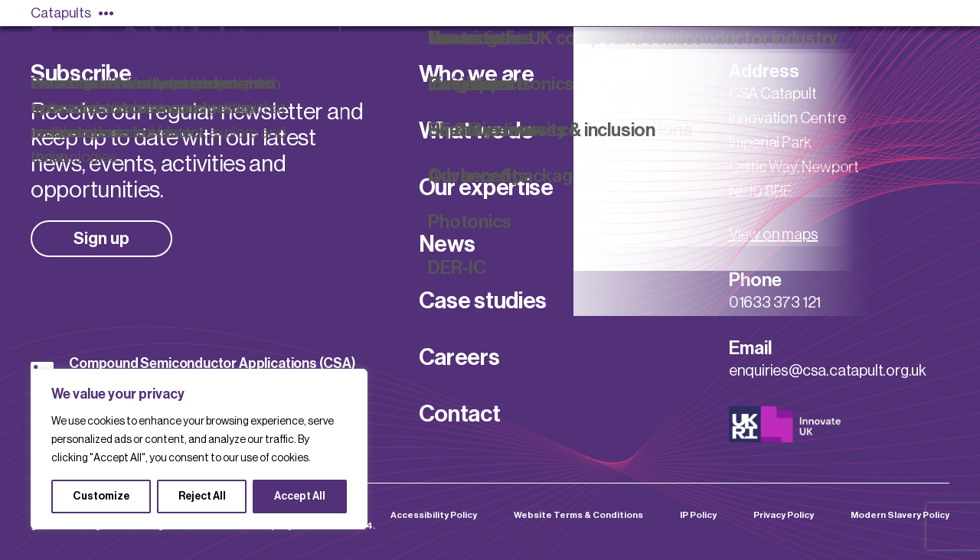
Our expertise (486, 187)
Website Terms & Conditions (578, 515)
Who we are (477, 74)
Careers (459, 357)
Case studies (483, 301)
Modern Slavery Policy (900, 515)
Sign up (101, 239)
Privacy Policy (784, 515)
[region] (199, 449)
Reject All (202, 497)
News (447, 244)
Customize (101, 497)
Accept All (300, 497)
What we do (477, 131)
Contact (460, 414)
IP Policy (698, 515)
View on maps (774, 235)
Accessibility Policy (434, 515)
